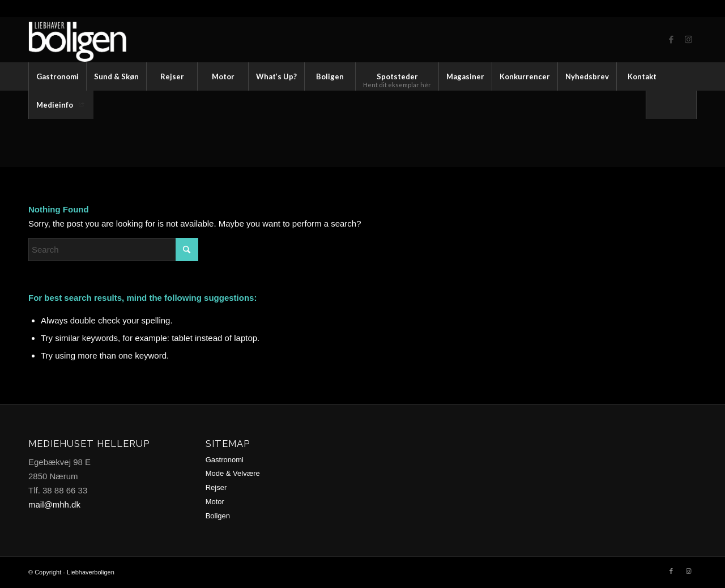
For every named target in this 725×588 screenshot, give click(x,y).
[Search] (671, 105)
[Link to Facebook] (671, 40)
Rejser (216, 487)
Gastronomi (225, 460)
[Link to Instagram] (688, 40)
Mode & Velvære (233, 473)
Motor (215, 502)
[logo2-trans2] (89, 40)
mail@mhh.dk (54, 504)
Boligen (218, 516)
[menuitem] (57, 76)
